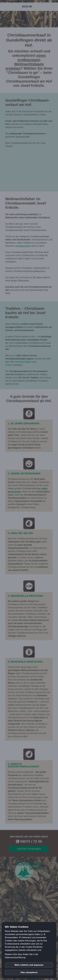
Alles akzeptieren (29, 972)
